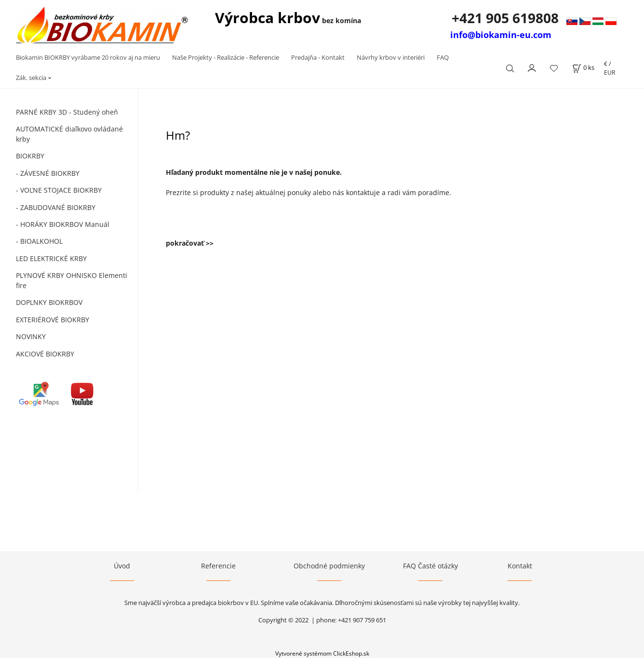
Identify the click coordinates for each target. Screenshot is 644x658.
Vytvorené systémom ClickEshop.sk (322, 653)
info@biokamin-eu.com (501, 35)
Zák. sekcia (31, 78)
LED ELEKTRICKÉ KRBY (51, 258)
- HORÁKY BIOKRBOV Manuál (63, 224)
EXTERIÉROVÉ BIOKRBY (53, 320)
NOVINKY (31, 336)
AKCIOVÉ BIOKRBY (45, 354)
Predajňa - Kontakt (318, 57)
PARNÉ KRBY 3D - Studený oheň (67, 112)
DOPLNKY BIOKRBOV (49, 302)
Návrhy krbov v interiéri (391, 57)
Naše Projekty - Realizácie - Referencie (226, 57)
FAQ (443, 57)
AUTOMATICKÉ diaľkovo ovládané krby (69, 134)
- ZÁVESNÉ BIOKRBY (48, 173)
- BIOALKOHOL (39, 241)
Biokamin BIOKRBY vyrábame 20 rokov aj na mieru (88, 57)
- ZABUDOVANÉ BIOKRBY (56, 207)
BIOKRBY (30, 156)
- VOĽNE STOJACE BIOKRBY (59, 190)
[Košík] (583, 68)
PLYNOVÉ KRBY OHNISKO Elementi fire (72, 280)
